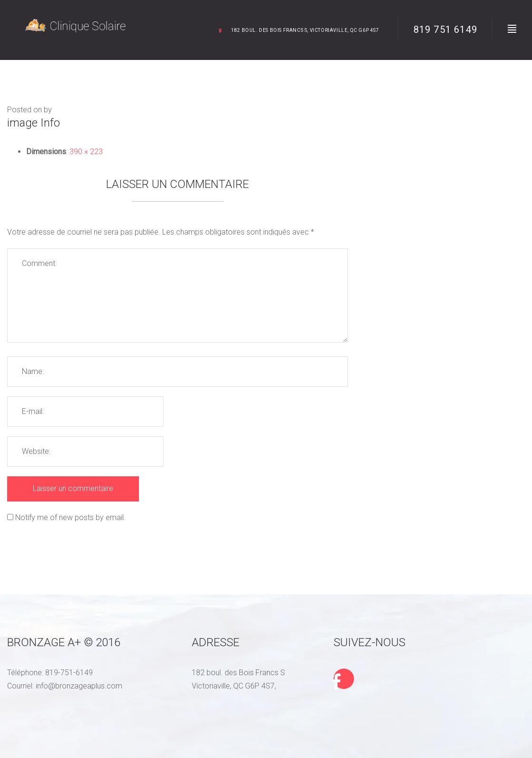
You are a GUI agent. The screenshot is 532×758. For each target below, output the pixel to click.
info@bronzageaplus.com (79, 686)
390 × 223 (86, 152)
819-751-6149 (69, 673)
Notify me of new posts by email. (70, 517)
